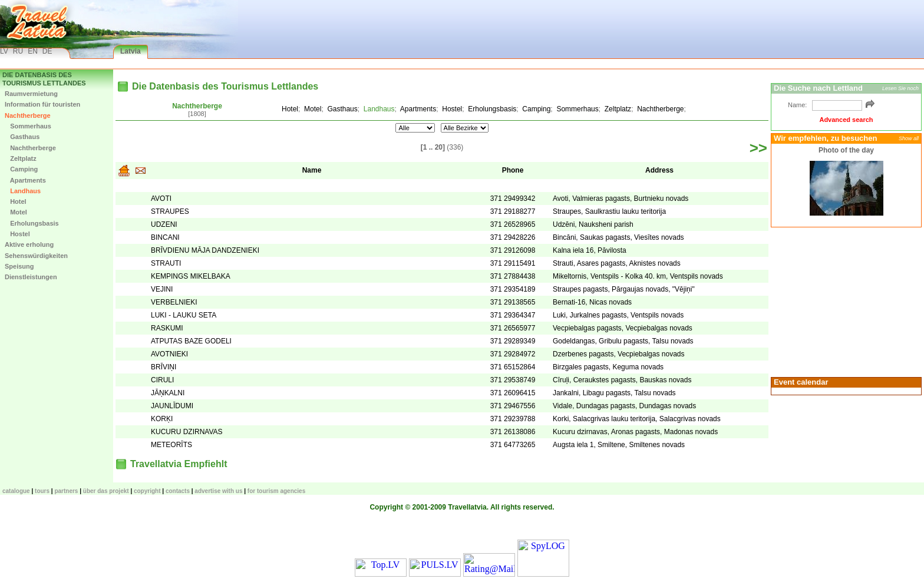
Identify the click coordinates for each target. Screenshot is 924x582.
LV (4, 51)
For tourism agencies (276, 491)
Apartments (25, 180)
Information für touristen (42, 104)
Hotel (16, 201)
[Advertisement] (844, 301)
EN (33, 51)
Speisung (19, 266)
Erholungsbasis (32, 223)
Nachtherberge (28, 115)
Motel (16, 212)
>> (758, 148)
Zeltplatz (21, 158)
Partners (66, 491)
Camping (21, 169)
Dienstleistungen (31, 277)
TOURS (42, 491)
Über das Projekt (106, 491)
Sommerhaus (28, 126)
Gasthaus (22, 137)
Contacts (178, 491)
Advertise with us (218, 491)
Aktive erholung (29, 244)
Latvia (131, 51)
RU (18, 51)
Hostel (17, 234)
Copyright (147, 491)
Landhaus (23, 191)
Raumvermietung (31, 94)
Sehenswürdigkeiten (36, 256)
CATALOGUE (16, 491)
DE (47, 51)
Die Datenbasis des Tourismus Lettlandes (44, 79)
